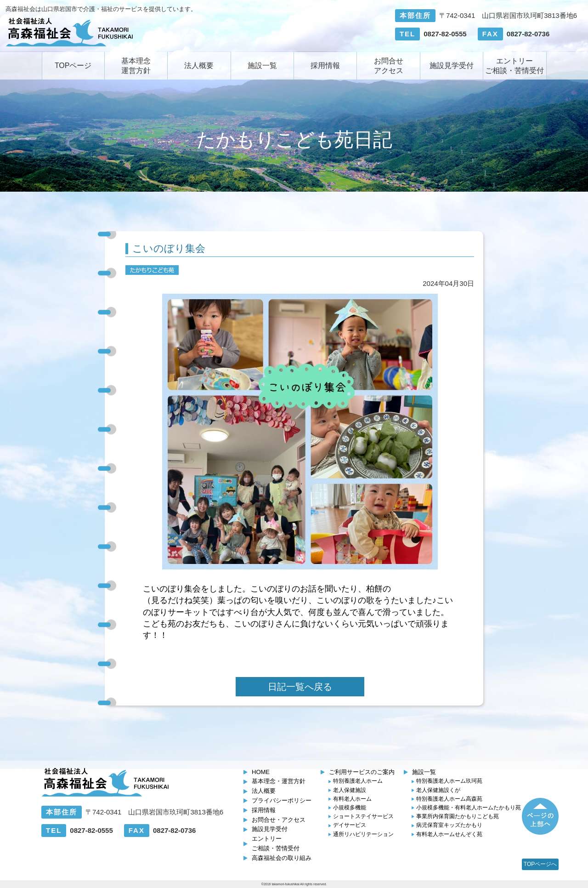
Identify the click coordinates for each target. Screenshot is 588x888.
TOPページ (73, 65)
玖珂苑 (449, 781)
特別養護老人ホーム (358, 781)
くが (438, 790)
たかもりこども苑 (458, 816)
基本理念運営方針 (136, 65)
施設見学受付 (452, 65)
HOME (261, 772)
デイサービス (350, 825)
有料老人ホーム (352, 799)
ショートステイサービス (363, 816)
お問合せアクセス (389, 65)
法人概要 (199, 65)
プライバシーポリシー (282, 800)
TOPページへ (540, 864)
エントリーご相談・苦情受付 (514, 65)
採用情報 (325, 65)
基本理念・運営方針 (279, 781)
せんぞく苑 (449, 834)
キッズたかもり (449, 825)
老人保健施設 (350, 790)
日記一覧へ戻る (300, 687)
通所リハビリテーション (363, 834)
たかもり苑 (469, 808)
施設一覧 (262, 65)
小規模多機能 (350, 808)
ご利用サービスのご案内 (362, 772)
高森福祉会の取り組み (282, 858)
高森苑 (449, 799)
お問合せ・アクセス (279, 820)
